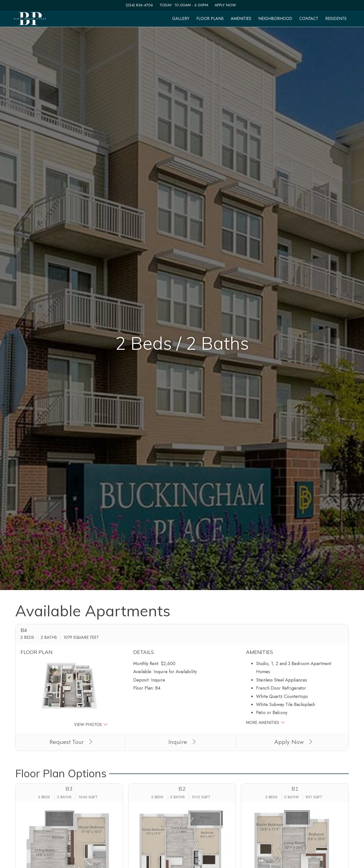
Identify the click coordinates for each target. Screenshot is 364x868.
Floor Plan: (144, 688)
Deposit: (142, 680)
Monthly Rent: (146, 664)
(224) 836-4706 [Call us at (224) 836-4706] (139, 5)
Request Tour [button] (71, 742)
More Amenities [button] (266, 723)
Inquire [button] (182, 742)
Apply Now (225, 5)
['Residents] (336, 19)
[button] (69, 694)
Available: (143, 672)
